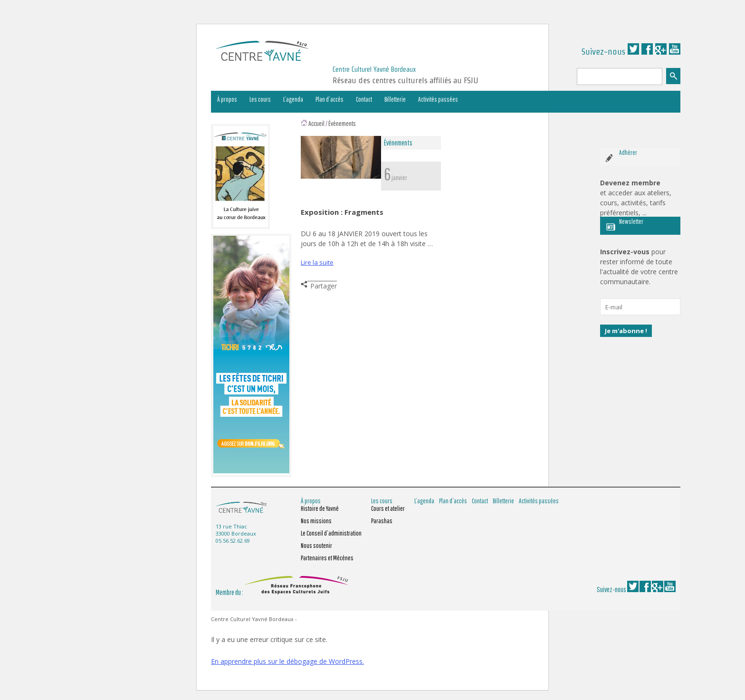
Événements (342, 123)
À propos (227, 99)
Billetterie (395, 99)
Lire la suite (317, 262)
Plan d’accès (330, 99)
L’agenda (293, 99)
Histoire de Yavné (320, 508)
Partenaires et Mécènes (327, 558)
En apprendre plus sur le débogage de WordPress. (287, 661)
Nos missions (316, 521)
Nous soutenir (316, 546)
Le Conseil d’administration (331, 533)
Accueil (316, 123)
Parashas (382, 521)
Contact (364, 99)
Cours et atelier (388, 508)
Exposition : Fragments (342, 212)
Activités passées (438, 99)
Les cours (260, 99)
